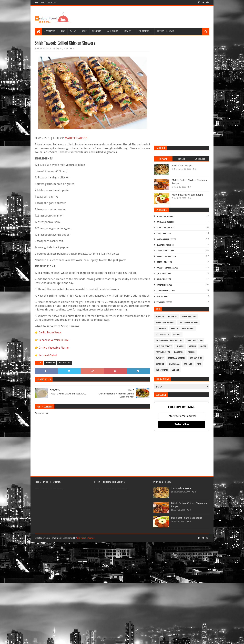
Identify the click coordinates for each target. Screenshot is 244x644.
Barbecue (50, 363)
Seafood (160, 364)
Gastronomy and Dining (169, 340)
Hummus (180, 346)
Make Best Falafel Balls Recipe (187, 195)
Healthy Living (195, 340)
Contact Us (52, 3)
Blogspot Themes (86, 538)
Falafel (177, 334)
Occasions (144, 31)
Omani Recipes (164, 262)
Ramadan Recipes (177, 358)
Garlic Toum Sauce (50, 332)
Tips (199, 364)
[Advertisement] (148, 17)
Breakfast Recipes (165, 323)
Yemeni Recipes (164, 302)
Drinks (174, 329)
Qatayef (160, 358)
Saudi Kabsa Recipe (182, 166)
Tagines (188, 364)
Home (37, 3)
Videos (176, 370)
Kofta (203, 346)
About (43, 3)
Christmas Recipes (189, 323)
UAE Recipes (162, 297)
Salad (73, 31)
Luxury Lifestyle (166, 31)
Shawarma (174, 364)
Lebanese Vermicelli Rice (54, 340)
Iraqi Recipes (164, 234)
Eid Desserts (162, 334)
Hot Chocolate (164, 346)
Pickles (192, 352)
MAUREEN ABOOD (76, 138)
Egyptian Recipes (166, 228)
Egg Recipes (188, 329)
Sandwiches (196, 358)
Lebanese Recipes (165, 251)
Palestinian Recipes (167, 268)
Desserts (97, 31)
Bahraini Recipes (166, 222)
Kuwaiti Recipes (165, 245)
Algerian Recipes (166, 216)
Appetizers (50, 31)
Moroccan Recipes (166, 256)
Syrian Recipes (164, 285)
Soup (84, 31)
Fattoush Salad (48, 355)
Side (63, 31)
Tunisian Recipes (166, 291)
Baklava (160, 317)
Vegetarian (162, 370)
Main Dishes (113, 31)
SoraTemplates (53, 538)
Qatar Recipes (164, 274)
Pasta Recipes (163, 352)
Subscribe (182, 424)
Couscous (161, 329)
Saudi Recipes (164, 279)
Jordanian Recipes (166, 239)
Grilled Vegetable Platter (54, 348)
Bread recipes (189, 317)
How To (127, 31)
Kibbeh (192, 346)
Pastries (179, 352)
